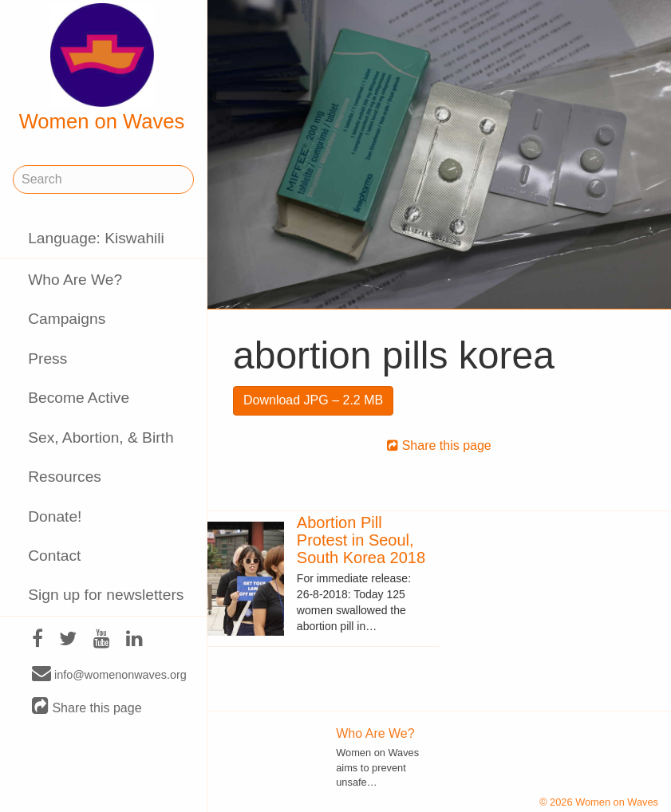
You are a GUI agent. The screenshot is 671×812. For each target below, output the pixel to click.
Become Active (79, 398)
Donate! (55, 516)
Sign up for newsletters (106, 595)
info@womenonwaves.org (109, 674)
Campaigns (67, 319)
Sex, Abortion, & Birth (101, 438)
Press (47, 359)
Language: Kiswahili (96, 238)
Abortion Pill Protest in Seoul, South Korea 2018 (361, 540)
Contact (54, 556)
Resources (65, 477)
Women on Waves (102, 68)
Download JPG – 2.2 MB (313, 400)
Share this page (87, 707)
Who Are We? (75, 280)
